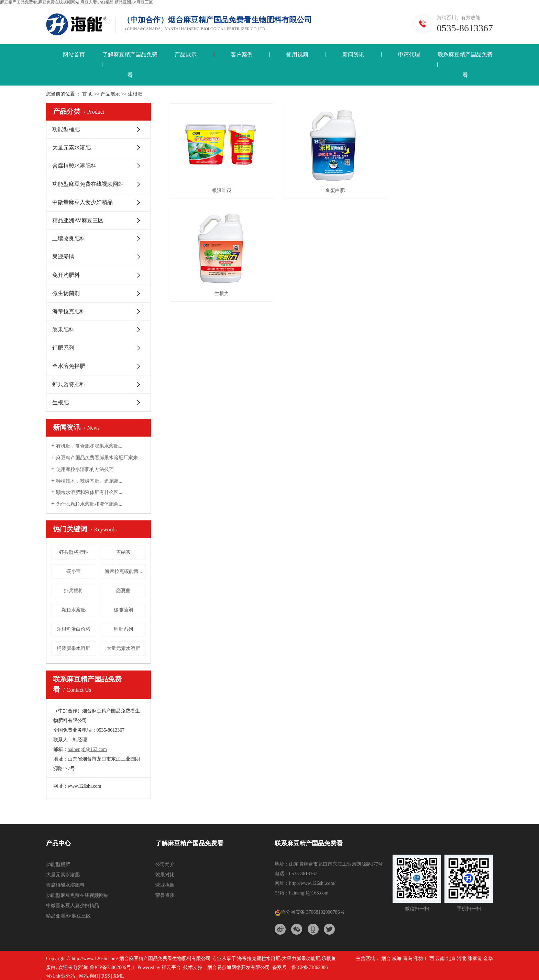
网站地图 (88, 976)
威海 (397, 959)
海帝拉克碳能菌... (124, 571)
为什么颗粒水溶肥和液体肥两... (89, 504)
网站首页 (74, 54)
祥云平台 (171, 967)
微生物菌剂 (66, 293)
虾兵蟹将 (74, 591)
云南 (440, 959)
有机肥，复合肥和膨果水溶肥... (89, 446)
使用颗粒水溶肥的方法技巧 (85, 469)
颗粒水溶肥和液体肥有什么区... (89, 492)
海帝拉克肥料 (69, 311)
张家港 (475, 959)
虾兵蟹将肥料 (69, 384)
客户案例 (242, 54)
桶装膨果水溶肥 (74, 648)
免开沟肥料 (66, 275)
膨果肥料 (63, 330)
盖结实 (123, 552)
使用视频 (297, 54)
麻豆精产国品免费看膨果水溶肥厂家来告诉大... (101, 458)
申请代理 (409, 54)
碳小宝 (74, 571)
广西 (429, 959)
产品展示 (186, 54)
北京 (451, 959)
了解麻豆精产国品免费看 (130, 65)
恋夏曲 (123, 591)
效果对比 (165, 875)
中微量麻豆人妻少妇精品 (82, 202)
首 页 (88, 94)
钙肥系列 (63, 348)
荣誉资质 (165, 895)
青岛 (408, 959)
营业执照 (165, 885)
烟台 (386, 959)
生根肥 (60, 402)
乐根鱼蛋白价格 (74, 629)
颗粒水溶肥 (74, 610)
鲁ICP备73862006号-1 (112, 967)
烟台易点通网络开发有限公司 (239, 967)
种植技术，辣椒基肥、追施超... (89, 481)
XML (119, 976)
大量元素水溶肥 (71, 148)
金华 (488, 959)
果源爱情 (63, 257)
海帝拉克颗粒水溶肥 (259, 959)
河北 (462, 959)
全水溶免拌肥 (69, 366)
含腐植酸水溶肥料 (74, 166)
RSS (106, 976)
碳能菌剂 (123, 610)
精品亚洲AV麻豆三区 (78, 220)
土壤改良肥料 (69, 239)
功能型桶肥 (66, 129)
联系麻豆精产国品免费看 (465, 65)
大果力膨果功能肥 (301, 959)
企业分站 (66, 976)
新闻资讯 (353, 54)
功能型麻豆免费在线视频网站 (88, 184)
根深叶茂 (220, 188)
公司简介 (165, 864)
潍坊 (418, 959)
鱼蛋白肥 (331, 188)
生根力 (442, 188)
